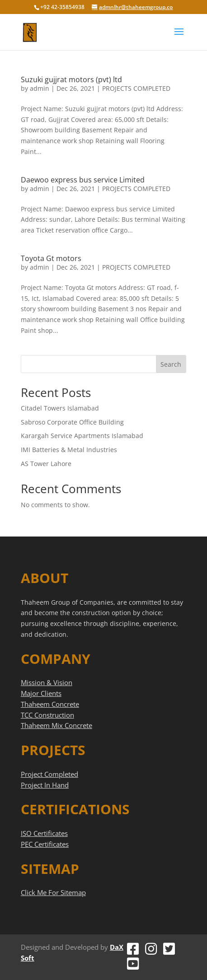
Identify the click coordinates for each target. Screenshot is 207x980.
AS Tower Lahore (46, 464)
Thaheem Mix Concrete (56, 725)
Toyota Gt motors (51, 258)
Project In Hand (45, 785)
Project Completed (49, 774)
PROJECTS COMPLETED (136, 88)
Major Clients (41, 693)
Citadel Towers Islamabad (60, 408)
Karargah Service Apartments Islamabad (82, 436)
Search (171, 364)
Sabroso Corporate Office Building (72, 422)
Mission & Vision (47, 682)
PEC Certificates (45, 844)
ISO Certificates (44, 833)
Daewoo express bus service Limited (83, 180)
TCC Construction (47, 715)
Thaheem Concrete (50, 704)
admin (40, 88)
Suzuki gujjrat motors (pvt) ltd (71, 79)
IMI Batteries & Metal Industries (69, 450)
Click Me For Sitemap (53, 892)
